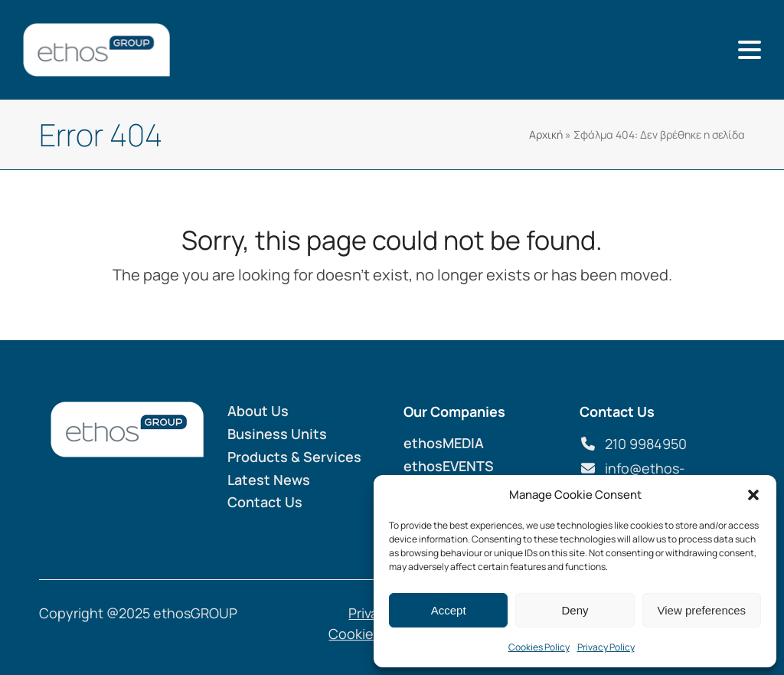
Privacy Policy (606, 647)
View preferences (702, 610)
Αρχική (546, 134)
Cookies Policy (539, 647)
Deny (575, 610)
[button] (753, 495)
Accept (449, 610)
